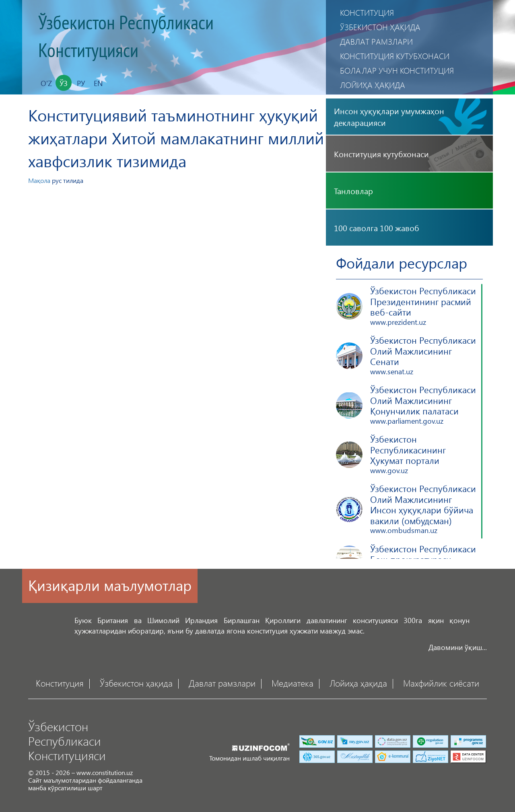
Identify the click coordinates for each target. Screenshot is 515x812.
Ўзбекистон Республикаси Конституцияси (126, 37)
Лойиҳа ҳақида (373, 85)
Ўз (64, 83)
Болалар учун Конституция (397, 70)
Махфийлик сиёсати (441, 683)
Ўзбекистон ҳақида (380, 27)
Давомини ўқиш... (458, 647)
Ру (81, 83)
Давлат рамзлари (376, 41)
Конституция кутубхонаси (395, 56)
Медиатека (293, 683)
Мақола (39, 180)
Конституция (367, 12)
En (98, 83)
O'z (46, 83)
